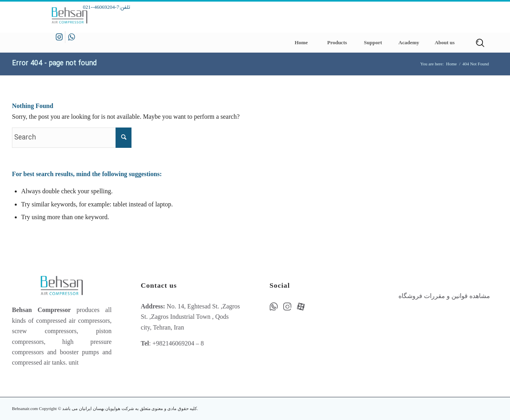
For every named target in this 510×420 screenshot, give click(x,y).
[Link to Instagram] (59, 37)
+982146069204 (173, 343)
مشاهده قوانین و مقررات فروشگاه (444, 296)
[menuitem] (301, 43)
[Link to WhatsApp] (71, 37)
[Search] (480, 43)
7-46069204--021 (101, 7)
